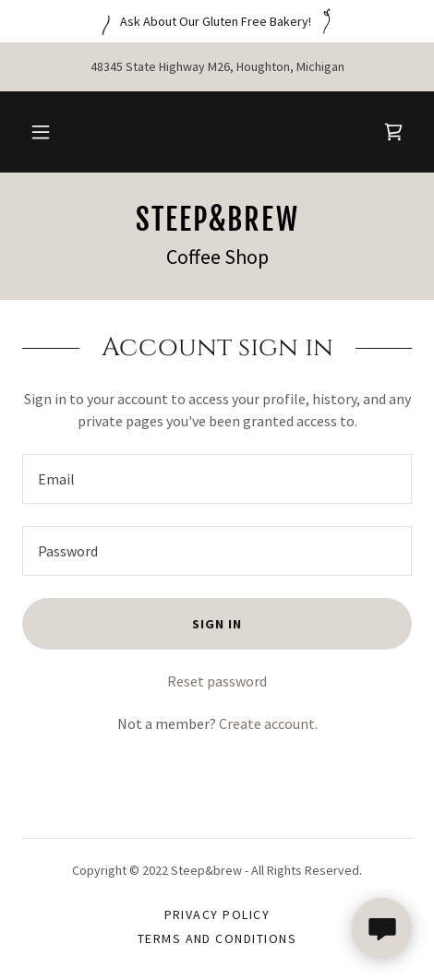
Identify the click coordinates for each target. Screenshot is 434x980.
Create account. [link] (268, 723)
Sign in (217, 624)
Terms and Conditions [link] (217, 938)
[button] (41, 132)
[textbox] (217, 479)
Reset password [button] (217, 681)
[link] (393, 132)
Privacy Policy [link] (217, 914)
